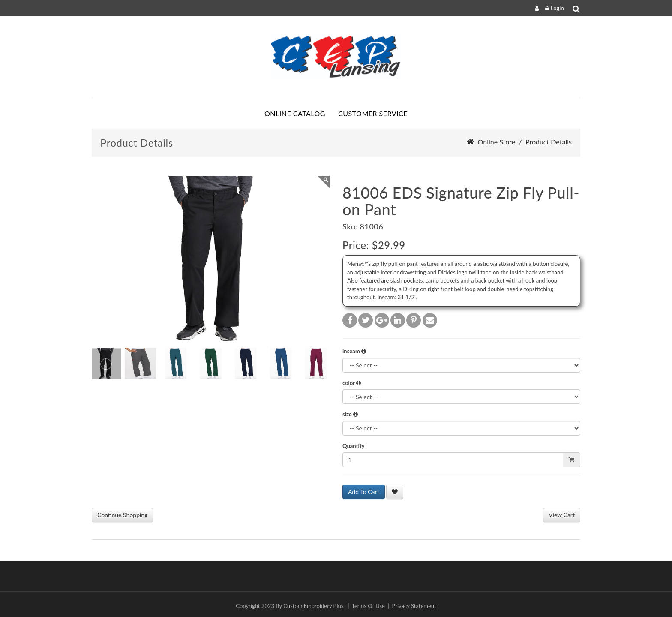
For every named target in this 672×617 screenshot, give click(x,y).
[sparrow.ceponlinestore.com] (336, 57)
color (352, 383)
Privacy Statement (414, 606)
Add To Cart (364, 492)
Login (557, 8)
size (350, 414)
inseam (354, 351)
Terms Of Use (368, 606)
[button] (364, 351)
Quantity (354, 446)
